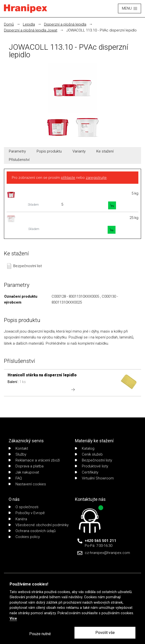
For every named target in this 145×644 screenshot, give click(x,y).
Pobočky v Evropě (27, 513)
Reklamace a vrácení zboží (34, 460)
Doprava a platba (26, 466)
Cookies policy (24, 537)
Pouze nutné (40, 634)
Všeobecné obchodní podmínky (39, 525)
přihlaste (68, 178)
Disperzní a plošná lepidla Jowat (31, 30)
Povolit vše (105, 633)
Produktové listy (92, 466)
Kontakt (18, 448)
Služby (17, 454)
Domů (9, 24)
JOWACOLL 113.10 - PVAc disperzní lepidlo (101, 30)
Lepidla (29, 24)
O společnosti (23, 507)
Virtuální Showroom (94, 478)
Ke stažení (105, 151)
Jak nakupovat (24, 472)
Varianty (79, 151)
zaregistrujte (96, 178)
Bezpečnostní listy (94, 460)
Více (13, 619)
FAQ (15, 478)
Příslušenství (19, 160)
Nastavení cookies (27, 484)
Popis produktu (49, 151)
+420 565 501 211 (101, 541)
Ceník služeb (89, 454)
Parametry (17, 151)
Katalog (85, 448)
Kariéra (18, 519)
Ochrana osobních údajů (32, 531)
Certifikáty (87, 472)
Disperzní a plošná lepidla (65, 24)
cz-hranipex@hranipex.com (107, 553)
